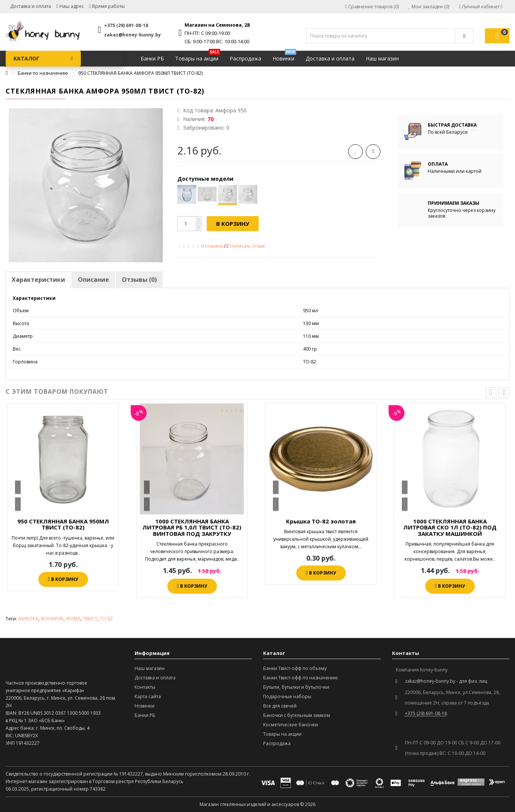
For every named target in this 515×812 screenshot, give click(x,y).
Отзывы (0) (139, 280)
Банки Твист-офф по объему (295, 668)
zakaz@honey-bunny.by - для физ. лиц (446, 681)
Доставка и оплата (31, 6)
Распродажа (245, 58)
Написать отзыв (247, 246)
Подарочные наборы (287, 696)
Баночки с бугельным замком (297, 715)
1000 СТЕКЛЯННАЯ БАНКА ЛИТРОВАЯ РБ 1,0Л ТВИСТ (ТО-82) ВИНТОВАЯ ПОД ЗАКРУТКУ (192, 527)
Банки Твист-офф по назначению (301, 678)
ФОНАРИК (52, 619)
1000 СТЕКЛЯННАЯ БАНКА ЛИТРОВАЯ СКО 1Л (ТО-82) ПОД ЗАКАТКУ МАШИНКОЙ (450, 527)
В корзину (233, 224)
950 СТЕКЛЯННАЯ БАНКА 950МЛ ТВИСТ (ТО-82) (63, 524)
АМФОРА (28, 619)
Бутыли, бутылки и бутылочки (296, 687)
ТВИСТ (90, 619)
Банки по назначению (43, 73)
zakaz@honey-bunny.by (133, 35)
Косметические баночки (291, 725)
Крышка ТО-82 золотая (321, 521)
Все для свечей (280, 706)
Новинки (284, 57)
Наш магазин (382, 58)
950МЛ (73, 619)
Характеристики (38, 280)
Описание (93, 280)
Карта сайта (148, 696)
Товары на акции (198, 57)
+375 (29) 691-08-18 (126, 25)
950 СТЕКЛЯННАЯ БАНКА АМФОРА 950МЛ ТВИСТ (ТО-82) (140, 73)
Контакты (145, 687)
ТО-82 (106, 619)
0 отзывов (212, 246)
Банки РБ (152, 58)
